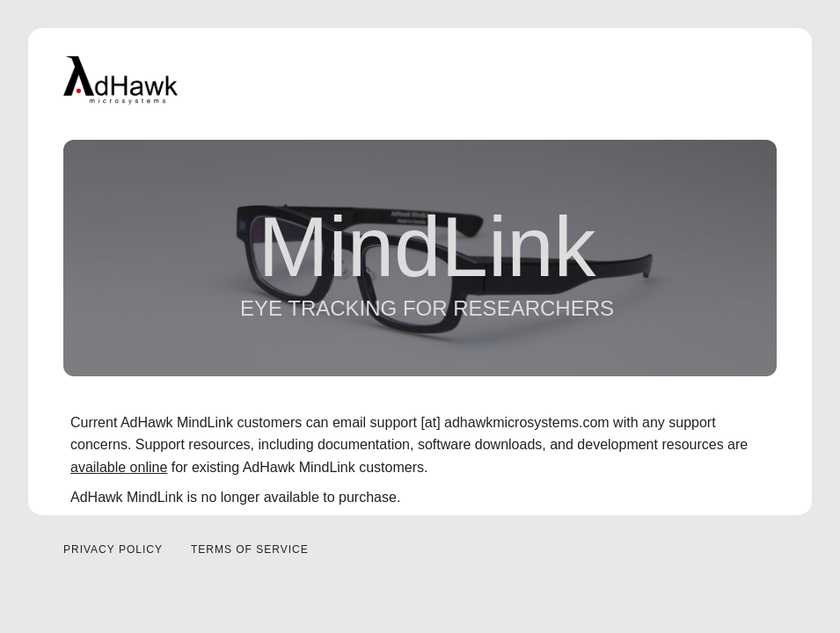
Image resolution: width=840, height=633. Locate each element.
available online (119, 467)
